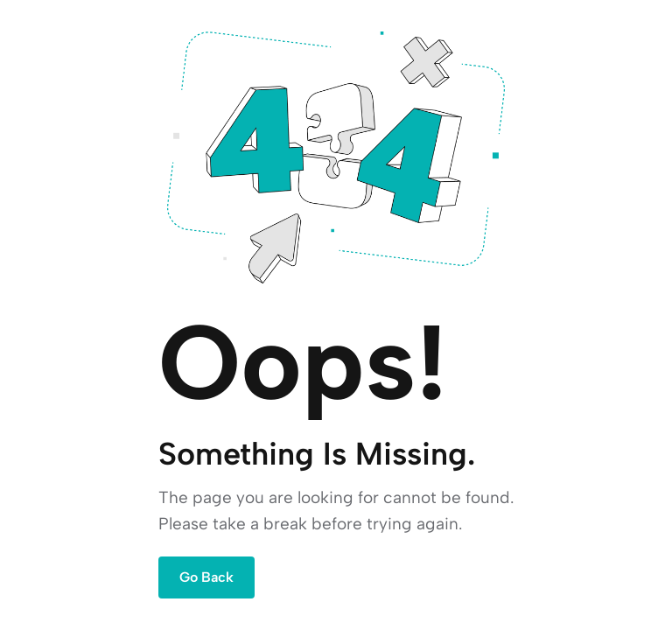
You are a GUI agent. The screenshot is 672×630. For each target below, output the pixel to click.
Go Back (206, 577)
